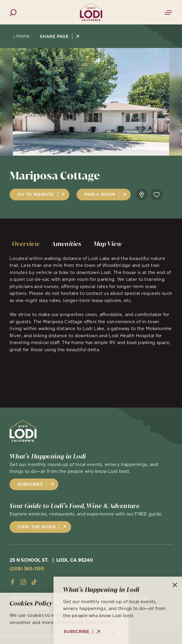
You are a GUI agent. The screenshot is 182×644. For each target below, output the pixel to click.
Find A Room (100, 194)
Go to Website (36, 194)
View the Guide (36, 527)
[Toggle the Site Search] (13, 12)
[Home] (91, 12)
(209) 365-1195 (27, 569)
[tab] (26, 244)
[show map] (142, 195)
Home (21, 36)
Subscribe (30, 484)
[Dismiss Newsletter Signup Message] (175, 585)
